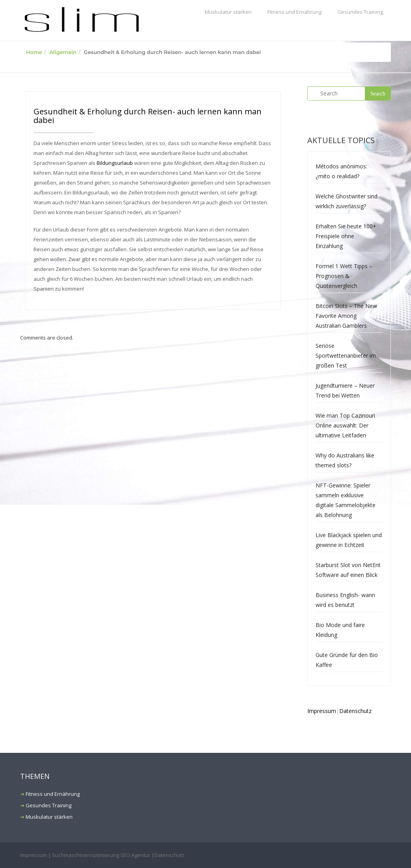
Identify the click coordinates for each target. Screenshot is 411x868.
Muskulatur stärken (228, 12)
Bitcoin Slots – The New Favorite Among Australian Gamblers (346, 316)
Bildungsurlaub (115, 163)
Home (34, 52)
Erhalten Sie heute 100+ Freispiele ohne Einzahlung (346, 236)
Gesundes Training (360, 12)
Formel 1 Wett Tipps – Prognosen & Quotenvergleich (344, 276)
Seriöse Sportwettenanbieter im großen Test (346, 356)
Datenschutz (355, 711)
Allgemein (63, 52)
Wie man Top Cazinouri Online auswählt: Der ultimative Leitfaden (345, 425)
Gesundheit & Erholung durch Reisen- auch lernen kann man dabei (148, 116)
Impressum (322, 711)
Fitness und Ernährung (294, 12)
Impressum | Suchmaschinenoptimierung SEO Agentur (85, 855)
